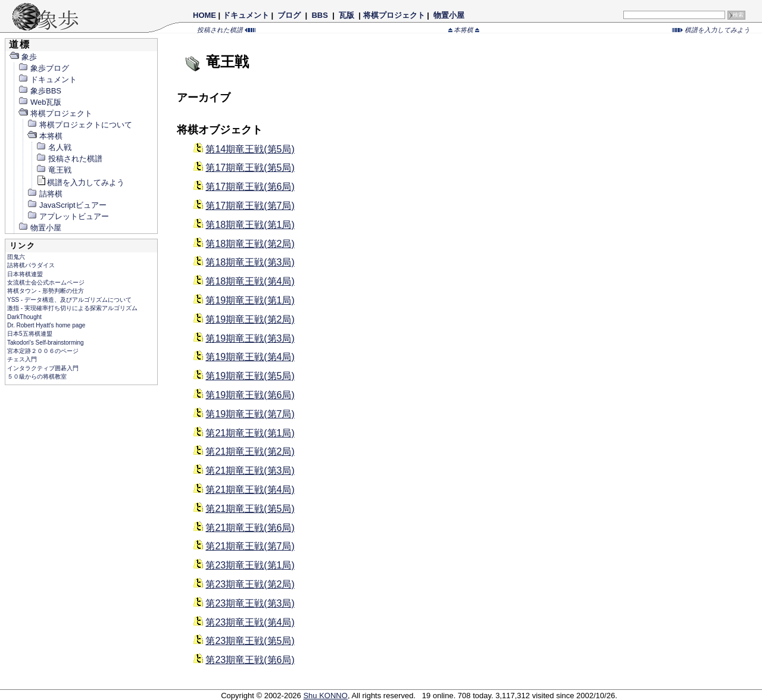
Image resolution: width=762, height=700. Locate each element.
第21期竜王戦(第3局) (250, 471)
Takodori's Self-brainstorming (46, 343)
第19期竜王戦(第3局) (250, 338)
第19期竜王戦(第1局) (250, 300)
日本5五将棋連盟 (30, 334)
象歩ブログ (43, 68)
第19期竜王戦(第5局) (250, 376)
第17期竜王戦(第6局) (250, 187)
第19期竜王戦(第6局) (250, 395)
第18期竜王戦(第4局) (250, 281)
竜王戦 (54, 170)
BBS (320, 15)
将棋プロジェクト (394, 15)
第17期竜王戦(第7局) (250, 206)
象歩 (23, 57)
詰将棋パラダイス (31, 265)
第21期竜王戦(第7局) (250, 546)
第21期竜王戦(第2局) (250, 451)
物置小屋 (449, 15)
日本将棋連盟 (25, 274)
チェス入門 (22, 359)
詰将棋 (45, 194)
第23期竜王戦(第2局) (250, 584)
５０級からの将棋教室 (37, 376)
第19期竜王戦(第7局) (250, 414)
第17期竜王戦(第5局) (250, 168)
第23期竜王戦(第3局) (250, 603)
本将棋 (464, 30)
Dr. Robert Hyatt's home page (46, 325)
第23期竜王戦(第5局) (250, 641)
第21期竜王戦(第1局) (250, 433)
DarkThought (24, 317)
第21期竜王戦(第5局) (250, 509)
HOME (204, 15)
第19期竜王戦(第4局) (250, 357)
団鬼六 (16, 257)
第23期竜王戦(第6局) (250, 660)
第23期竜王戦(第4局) (250, 622)
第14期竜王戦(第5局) (250, 149)
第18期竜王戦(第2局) (250, 244)
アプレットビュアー (68, 216)
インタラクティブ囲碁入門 (43, 368)
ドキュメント (246, 15)
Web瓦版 (40, 102)
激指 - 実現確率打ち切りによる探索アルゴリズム (72, 308)
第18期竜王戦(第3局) (250, 262)
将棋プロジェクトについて (79, 125)
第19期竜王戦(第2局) (250, 319)
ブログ (289, 15)
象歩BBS (40, 91)
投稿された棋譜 (226, 30)
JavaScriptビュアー (67, 205)
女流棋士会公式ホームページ (46, 282)
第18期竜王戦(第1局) (250, 225)
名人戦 (54, 147)
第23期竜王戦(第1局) (250, 565)
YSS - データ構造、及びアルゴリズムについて (69, 300)
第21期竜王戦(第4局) (250, 490)
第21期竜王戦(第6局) (250, 528)
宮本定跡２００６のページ (43, 351)
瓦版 (346, 15)
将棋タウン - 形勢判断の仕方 (46, 291)
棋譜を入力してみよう (711, 30)
